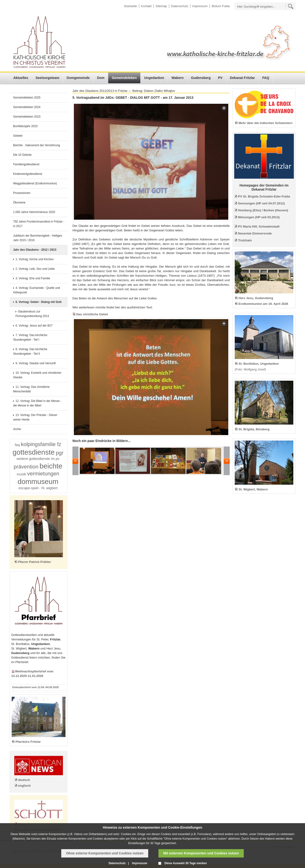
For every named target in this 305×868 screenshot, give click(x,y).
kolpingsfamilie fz (41, 444)
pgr (60, 453)
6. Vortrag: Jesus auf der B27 (34, 326)
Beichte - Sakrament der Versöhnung (37, 145)
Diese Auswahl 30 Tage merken (186, 863)
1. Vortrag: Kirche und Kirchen (35, 259)
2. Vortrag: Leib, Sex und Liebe (35, 269)
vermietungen (43, 474)
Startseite (130, 6)
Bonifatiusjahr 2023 (25, 126)
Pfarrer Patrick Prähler (35, 562)
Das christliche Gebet (92, 314)
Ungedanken (154, 78)
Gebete (18, 136)
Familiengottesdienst (26, 164)
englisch (24, 786)
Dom (101, 78)
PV (220, 78)
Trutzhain (245, 240)
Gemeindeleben (124, 78)
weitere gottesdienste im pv (38, 459)
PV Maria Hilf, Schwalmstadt (259, 226)
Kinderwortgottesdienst (28, 174)
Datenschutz (180, 6)
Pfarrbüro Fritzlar (28, 742)
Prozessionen (22, 193)
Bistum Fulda (221, 6)
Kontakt (146, 6)
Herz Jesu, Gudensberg (256, 298)
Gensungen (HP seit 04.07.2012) (261, 203)
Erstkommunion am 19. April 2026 (263, 304)
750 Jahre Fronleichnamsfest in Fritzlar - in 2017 (39, 224)
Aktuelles (21, 78)
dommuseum (38, 481)
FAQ (266, 78)
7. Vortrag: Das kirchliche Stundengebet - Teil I (30, 337)
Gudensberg (201, 78)
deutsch (24, 780)
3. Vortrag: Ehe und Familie (33, 278)
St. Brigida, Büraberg (254, 429)
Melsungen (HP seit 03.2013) (259, 217)
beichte (51, 466)
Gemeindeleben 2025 (27, 98)
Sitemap (161, 6)
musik (21, 474)
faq (17, 445)
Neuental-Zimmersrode (255, 233)
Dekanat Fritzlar (242, 78)
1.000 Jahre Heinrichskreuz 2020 (34, 212)
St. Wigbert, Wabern (253, 489)
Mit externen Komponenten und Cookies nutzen (201, 853)
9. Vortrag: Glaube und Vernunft (36, 363)
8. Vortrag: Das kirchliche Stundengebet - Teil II (30, 351)
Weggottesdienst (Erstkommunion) (35, 183)
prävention (26, 467)
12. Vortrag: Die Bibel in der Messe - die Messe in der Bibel (37, 403)
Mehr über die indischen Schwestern (265, 123)
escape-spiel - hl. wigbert (38, 488)
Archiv (17, 429)
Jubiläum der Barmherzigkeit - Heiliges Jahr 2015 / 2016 (38, 238)
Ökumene (19, 203)
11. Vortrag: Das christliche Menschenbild (31, 389)
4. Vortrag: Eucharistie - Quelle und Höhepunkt (37, 290)
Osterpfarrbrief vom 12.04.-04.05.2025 (36, 687)
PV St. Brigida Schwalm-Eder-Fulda (264, 196)
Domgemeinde (78, 78)
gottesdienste (34, 452)
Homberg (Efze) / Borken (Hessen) (263, 210)
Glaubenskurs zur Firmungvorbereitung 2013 (32, 314)
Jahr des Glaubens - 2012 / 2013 (35, 250)
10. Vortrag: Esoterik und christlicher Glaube (37, 375)
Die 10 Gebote (22, 155)
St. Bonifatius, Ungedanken (259, 364)
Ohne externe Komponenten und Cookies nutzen (105, 853)
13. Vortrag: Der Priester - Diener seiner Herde (35, 417)
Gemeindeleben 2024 (27, 107)
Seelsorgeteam (47, 78)
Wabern (178, 78)
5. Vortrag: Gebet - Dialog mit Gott (38, 302)
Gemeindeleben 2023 (27, 117)
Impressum (200, 6)
